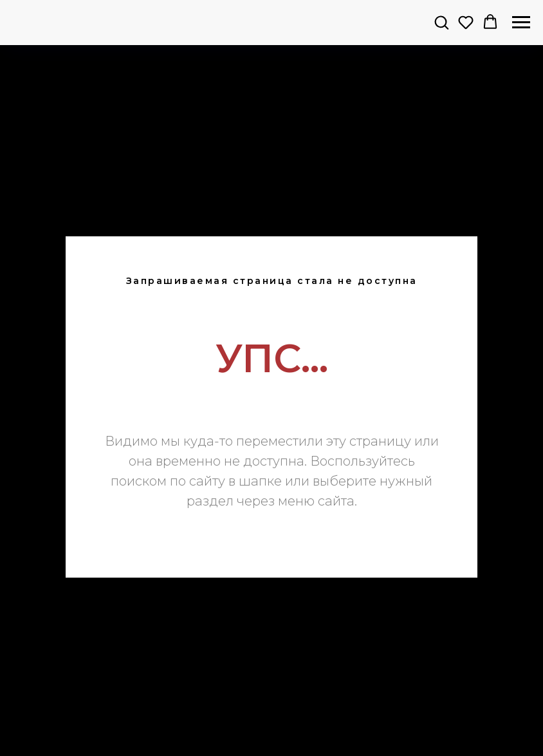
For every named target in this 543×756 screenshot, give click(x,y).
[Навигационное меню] (521, 23)
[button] (441, 22)
